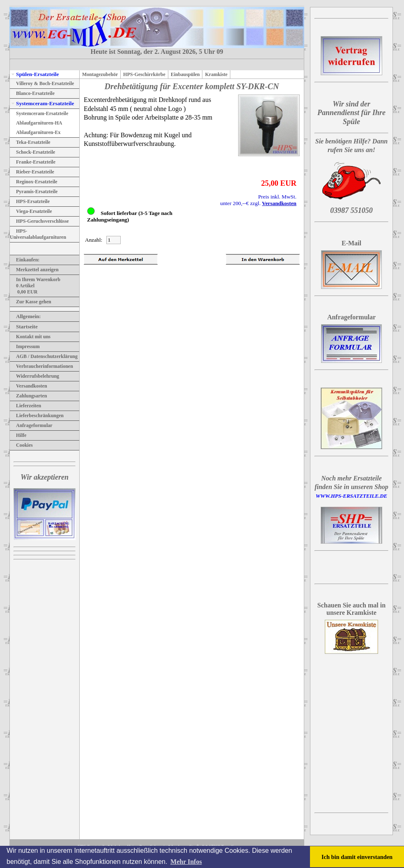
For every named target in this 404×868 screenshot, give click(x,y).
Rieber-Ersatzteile (32, 172)
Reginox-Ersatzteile (34, 182)
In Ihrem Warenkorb (35, 279)
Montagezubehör (100, 74)
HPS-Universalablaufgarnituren (38, 234)
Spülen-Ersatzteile (34, 74)
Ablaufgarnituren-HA (36, 123)
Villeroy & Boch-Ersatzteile (42, 83)
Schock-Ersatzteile (32, 152)
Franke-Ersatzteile (33, 162)
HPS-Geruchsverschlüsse (39, 221)
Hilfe (18, 435)
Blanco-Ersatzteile (32, 93)
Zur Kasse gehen (31, 302)
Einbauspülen (185, 74)
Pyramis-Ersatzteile (34, 192)
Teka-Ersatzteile (30, 142)
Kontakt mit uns (30, 337)
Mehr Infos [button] (186, 862)
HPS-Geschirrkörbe (144, 74)
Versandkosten (29, 386)
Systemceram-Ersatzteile (42, 103)
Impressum (25, 346)
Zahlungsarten (28, 396)
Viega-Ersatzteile (31, 211)
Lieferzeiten (25, 406)
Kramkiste (216, 74)
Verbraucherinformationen (41, 366)
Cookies (21, 445)
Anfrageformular (31, 425)
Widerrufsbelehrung (34, 376)
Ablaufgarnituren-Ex (35, 132)
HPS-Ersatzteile (30, 201)
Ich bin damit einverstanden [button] (357, 857)
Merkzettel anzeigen (34, 270)
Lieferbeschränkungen (37, 416)
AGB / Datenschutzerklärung (44, 356)
